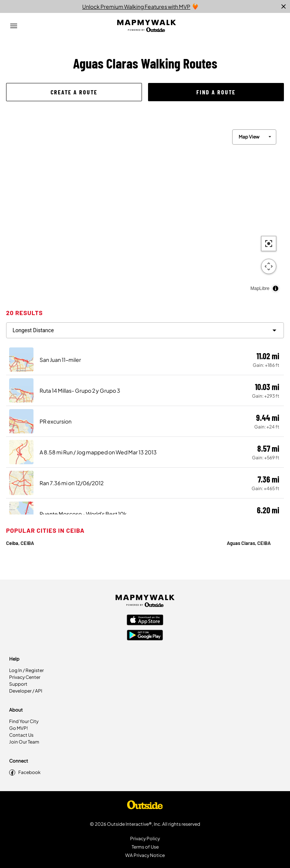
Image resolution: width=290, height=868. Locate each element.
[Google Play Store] (145, 636)
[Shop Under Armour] (145, 807)
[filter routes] (145, 330)
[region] (145, 209)
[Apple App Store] (145, 621)
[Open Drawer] (14, 26)
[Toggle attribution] (276, 288)
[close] (284, 6)
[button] (74, 92)
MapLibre (260, 288)
